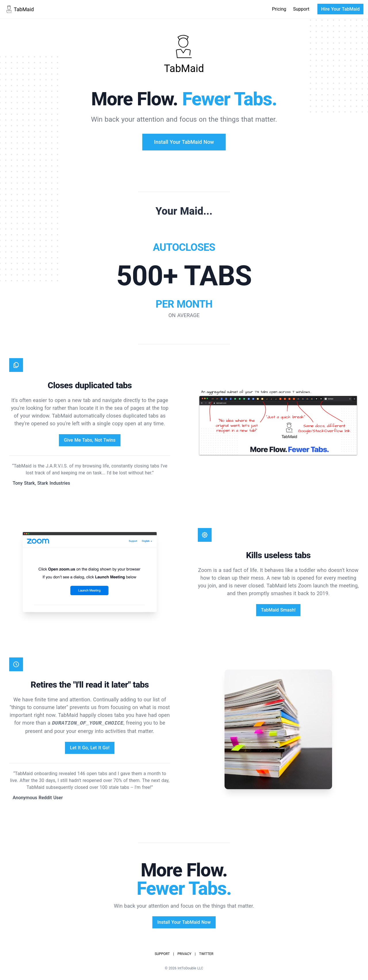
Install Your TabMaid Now (184, 142)
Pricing (279, 9)
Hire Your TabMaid (340, 9)
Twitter (206, 954)
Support (301, 9)
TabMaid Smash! (278, 610)
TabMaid (19, 9)
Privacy (184, 954)
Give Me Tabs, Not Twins (90, 440)
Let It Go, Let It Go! (90, 748)
